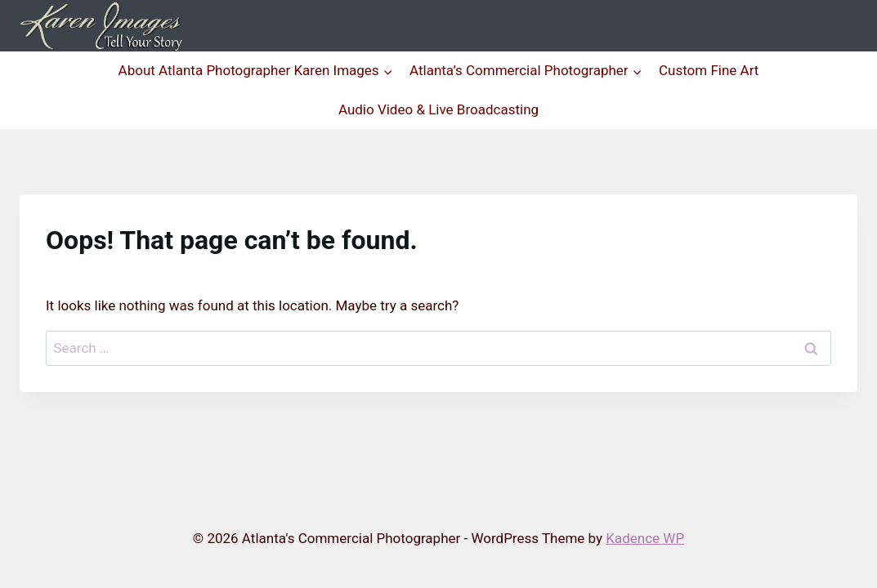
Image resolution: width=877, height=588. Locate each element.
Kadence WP (645, 538)
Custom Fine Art (709, 70)
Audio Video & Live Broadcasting (438, 109)
